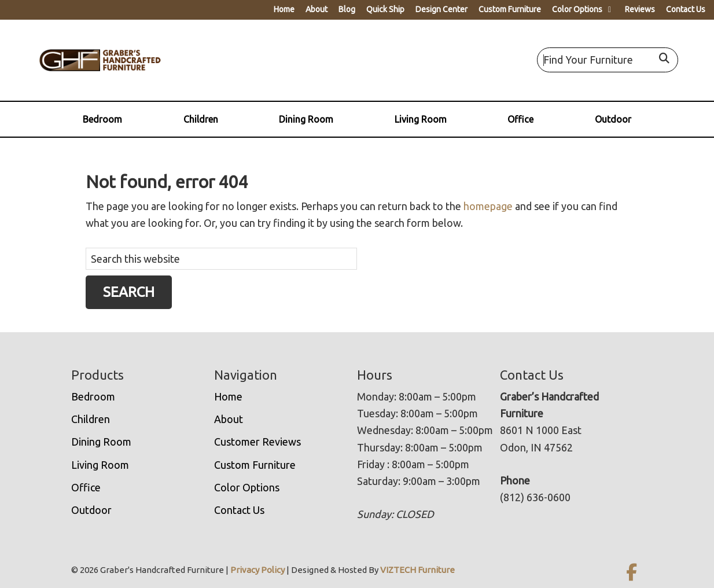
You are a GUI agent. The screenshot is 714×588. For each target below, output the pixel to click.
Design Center (441, 9)
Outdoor (613, 119)
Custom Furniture (510, 9)
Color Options (577, 9)
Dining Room (306, 119)
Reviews (640, 9)
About (316, 9)
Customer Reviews (257, 442)
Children (201, 119)
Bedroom (102, 119)
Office (520, 119)
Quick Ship (385, 9)
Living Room (421, 119)
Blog (347, 9)
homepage (488, 206)
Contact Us (686, 9)
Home (284, 9)
